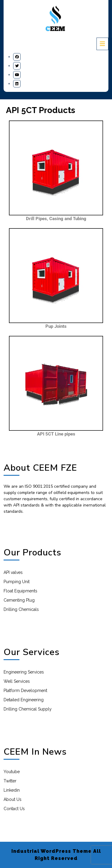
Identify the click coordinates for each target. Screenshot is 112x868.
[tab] (102, 44)
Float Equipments (20, 591)
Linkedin (12, 790)
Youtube (12, 772)
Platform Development (25, 691)
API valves (13, 572)
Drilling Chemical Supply (28, 709)
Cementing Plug (19, 600)
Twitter (10, 781)
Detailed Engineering (24, 700)
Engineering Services (24, 672)
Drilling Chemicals (21, 609)
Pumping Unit (17, 582)
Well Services (17, 681)
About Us (13, 799)
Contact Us (14, 809)
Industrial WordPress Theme (52, 851)
